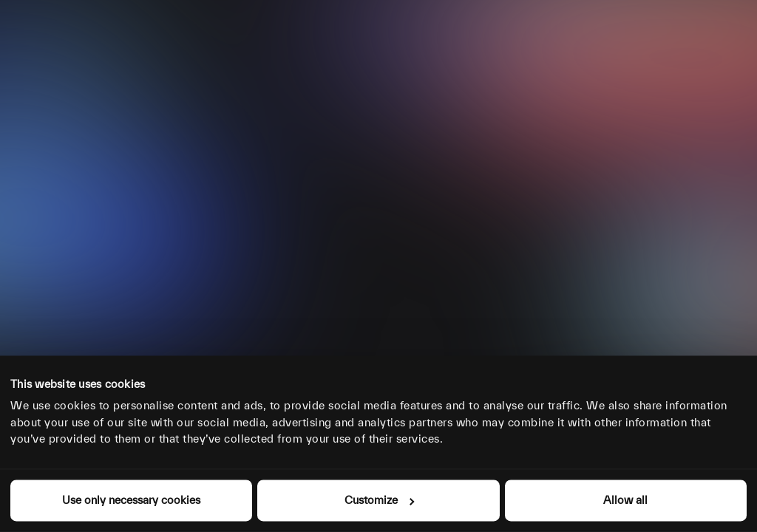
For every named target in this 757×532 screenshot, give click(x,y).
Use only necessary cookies (131, 500)
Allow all (625, 500)
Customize (379, 500)
